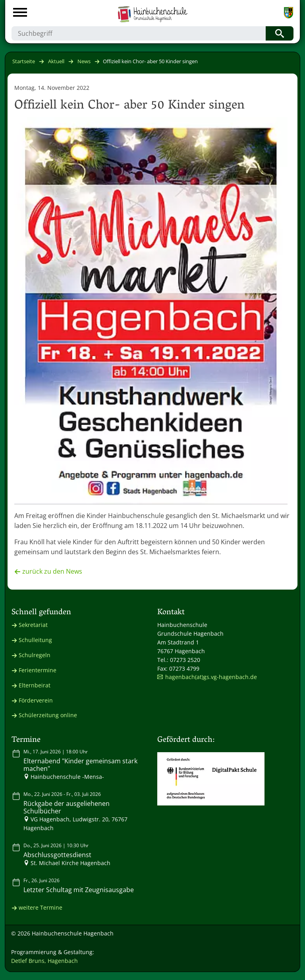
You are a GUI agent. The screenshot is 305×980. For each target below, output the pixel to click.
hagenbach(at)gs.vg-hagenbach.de (211, 677)
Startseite (24, 61)
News (84, 61)
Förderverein (36, 700)
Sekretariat (33, 625)
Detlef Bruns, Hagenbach (44, 961)
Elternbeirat (35, 685)
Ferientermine (38, 670)
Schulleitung (35, 640)
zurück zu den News (52, 571)
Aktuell (56, 61)
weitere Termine (41, 907)
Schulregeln (35, 655)
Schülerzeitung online (48, 715)
